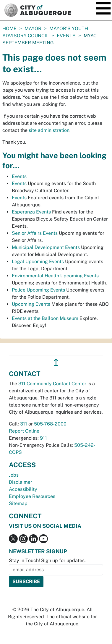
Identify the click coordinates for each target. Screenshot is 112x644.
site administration (49, 130)
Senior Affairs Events (35, 233)
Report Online (24, 431)
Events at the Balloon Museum (45, 318)
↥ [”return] (56, 362)
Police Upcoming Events (38, 290)
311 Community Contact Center (52, 384)
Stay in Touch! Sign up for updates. (47, 560)
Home (9, 29)
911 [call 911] (43, 438)
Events (66, 36)
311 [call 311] (24, 424)
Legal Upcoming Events (38, 262)
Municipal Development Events (46, 247)
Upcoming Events (31, 304)
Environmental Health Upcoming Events (55, 276)
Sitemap (18, 503)
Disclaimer (21, 482)
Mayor (33, 29)
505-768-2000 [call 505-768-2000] (50, 424)
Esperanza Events (31, 212)
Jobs (14, 475)
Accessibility (23, 489)
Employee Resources (32, 496)
